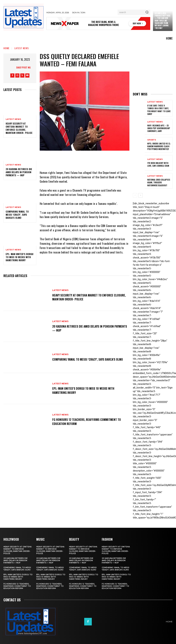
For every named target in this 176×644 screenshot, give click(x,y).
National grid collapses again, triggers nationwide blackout (159, 182)
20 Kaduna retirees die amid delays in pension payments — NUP (19, 172)
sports (152, 140)
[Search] (147, 12)
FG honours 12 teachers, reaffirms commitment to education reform (89, 421)
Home (6, 48)
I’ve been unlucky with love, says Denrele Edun (158, 164)
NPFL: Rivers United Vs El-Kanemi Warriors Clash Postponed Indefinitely (159, 146)
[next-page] (141, 195)
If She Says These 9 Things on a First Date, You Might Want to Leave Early (159, 110)
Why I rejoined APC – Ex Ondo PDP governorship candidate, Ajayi (159, 128)
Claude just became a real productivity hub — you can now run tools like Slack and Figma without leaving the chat (162, 19)
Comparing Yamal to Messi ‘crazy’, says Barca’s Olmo (17, 215)
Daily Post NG (23, 67)
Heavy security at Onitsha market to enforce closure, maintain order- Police (19, 128)
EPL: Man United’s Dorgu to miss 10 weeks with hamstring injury (20, 257)
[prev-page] (135, 195)
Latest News (22, 48)
